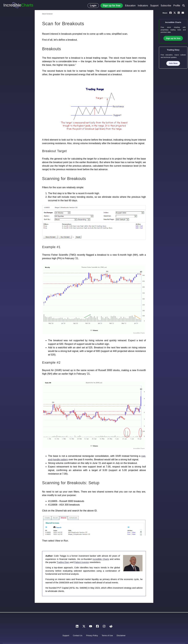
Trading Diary (63, 562)
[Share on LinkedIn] (179, 13)
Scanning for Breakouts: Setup (71, 483)
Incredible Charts (101, 559)
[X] (84, 627)
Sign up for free (112, 6)
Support (154, 6)
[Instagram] (104, 627)
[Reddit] (111, 627)
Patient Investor (82, 562)
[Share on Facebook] (171, 13)
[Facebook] (97, 627)
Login (93, 6)
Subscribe (166, 6)
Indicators (143, 6)
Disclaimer (121, 635)
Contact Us (78, 635)
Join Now (173, 63)
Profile (177, 6)
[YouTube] (91, 627)
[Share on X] (175, 13)
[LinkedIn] (77, 627)
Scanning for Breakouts (64, 179)
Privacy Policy (92, 635)
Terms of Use (107, 635)
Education (130, 6)
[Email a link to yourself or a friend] (183, 13)
